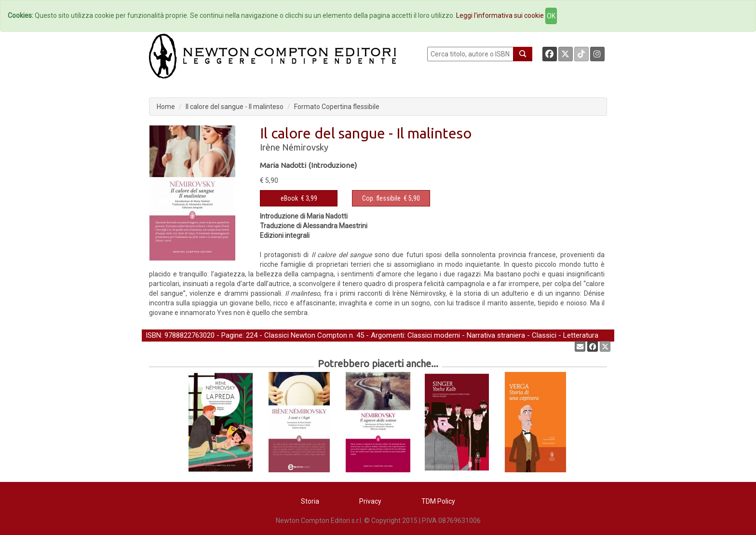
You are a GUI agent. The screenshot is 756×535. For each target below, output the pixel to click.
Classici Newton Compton (306, 335)
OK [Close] (551, 16)
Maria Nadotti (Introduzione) (308, 165)
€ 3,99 (299, 198)
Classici (544, 335)
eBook (289, 198)
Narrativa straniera (496, 335)
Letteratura (581, 335)
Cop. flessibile (381, 198)
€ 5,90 (391, 198)
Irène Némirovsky (294, 147)
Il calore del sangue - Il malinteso (235, 107)
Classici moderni (434, 335)
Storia (310, 501)
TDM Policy (438, 501)
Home (166, 107)
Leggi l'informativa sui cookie (500, 15)
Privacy (370, 501)
